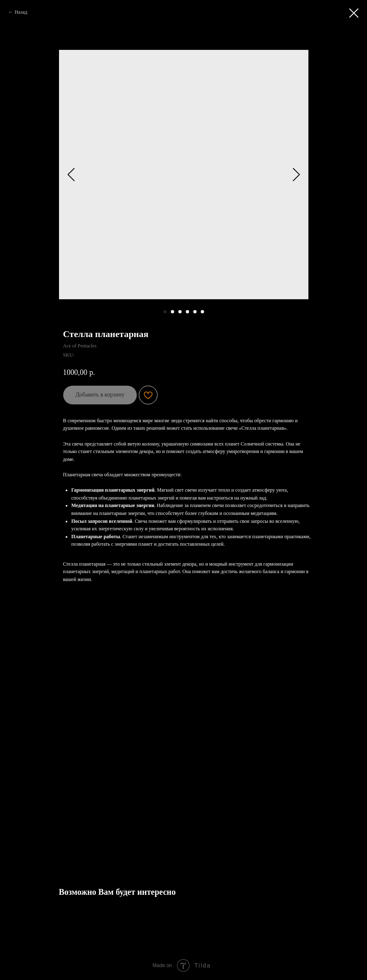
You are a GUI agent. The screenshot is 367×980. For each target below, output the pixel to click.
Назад (21, 12)
